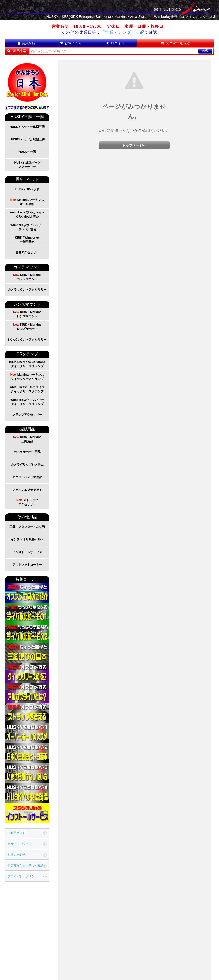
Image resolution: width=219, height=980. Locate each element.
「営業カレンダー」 (123, 32)
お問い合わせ (17, 855)
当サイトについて (20, 844)
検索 (205, 51)
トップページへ (134, 145)
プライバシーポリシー (22, 876)
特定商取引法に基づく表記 (25, 866)
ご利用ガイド (17, 833)
